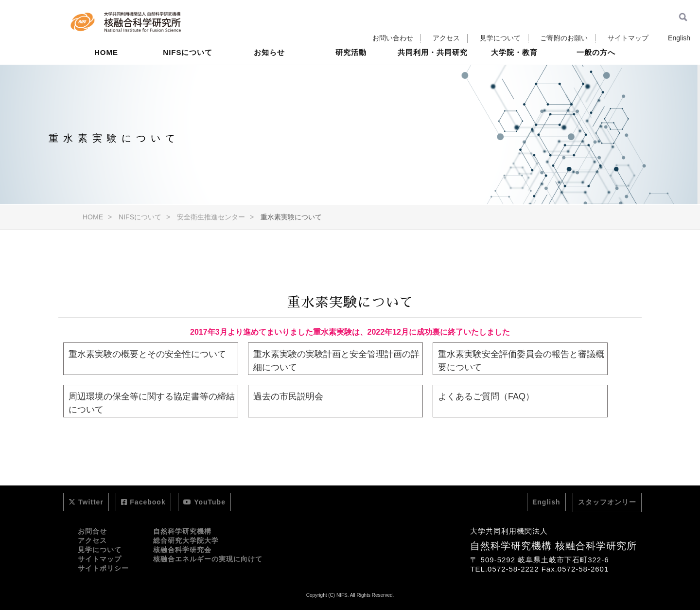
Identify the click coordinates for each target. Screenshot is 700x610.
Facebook (143, 502)
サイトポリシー (103, 568)
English (679, 38)
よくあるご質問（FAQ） (486, 396)
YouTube (204, 502)
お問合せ (92, 531)
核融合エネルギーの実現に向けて (208, 559)
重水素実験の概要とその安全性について (147, 354)
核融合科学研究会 (182, 550)
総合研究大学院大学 (186, 540)
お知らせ (269, 75)
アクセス (446, 38)
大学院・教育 (514, 75)
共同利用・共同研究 (433, 75)
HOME (106, 75)
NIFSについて (188, 75)
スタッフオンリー (607, 502)
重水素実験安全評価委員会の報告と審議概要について (521, 361)
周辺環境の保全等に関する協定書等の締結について (152, 403)
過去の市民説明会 (288, 396)
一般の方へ (596, 75)
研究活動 (351, 75)
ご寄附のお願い (564, 38)
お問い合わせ (393, 38)
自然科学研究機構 (182, 531)
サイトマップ (628, 38)
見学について (500, 38)
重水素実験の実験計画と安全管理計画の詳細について (336, 361)
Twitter (86, 502)
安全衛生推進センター (211, 217)
